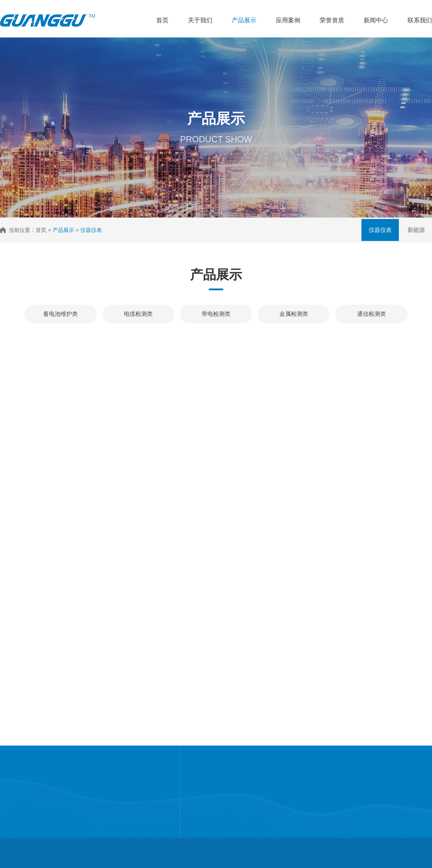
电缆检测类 (138, 314)
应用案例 (288, 20)
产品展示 (244, 20)
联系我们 (420, 20)
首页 (162, 20)
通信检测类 (372, 314)
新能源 (416, 230)
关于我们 (200, 20)
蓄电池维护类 (60, 314)
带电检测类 (216, 314)
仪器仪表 (380, 230)
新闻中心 (376, 20)
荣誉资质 (332, 20)
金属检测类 (294, 314)
